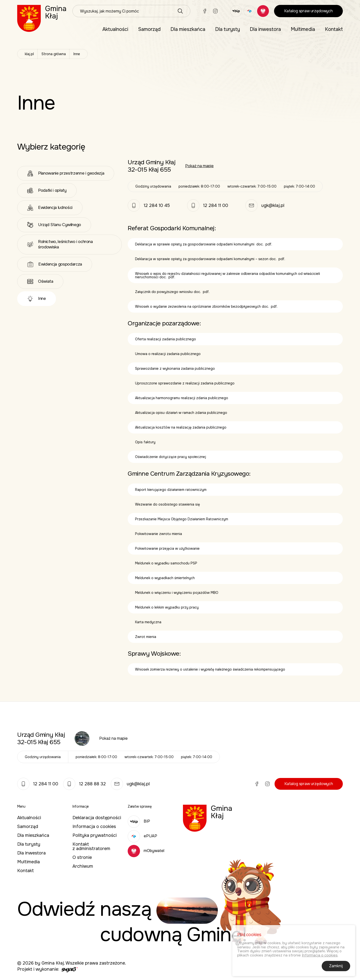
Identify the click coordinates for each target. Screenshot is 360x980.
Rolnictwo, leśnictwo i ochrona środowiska (60, 244)
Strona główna (54, 54)
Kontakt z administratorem (91, 846)
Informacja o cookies (94, 827)
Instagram (215, 11)
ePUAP (142, 836)
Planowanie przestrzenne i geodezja (66, 173)
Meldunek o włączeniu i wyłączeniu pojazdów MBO (177, 593)
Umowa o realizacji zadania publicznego (168, 354)
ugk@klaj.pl (273, 205)
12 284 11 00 (216, 205)
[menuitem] (115, 29)
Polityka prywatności (95, 835)
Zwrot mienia (146, 637)
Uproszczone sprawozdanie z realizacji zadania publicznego (185, 383)
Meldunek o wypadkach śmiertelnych (165, 578)
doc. (260, 244)
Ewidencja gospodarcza (55, 264)
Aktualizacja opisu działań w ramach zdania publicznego (182, 413)
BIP (139, 821)
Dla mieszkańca (188, 29)
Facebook (205, 11)
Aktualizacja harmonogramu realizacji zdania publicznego (182, 398)
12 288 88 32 (84, 784)
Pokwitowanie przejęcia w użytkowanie (167, 548)
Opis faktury (145, 442)
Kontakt (334, 29)
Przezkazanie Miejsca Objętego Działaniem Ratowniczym (182, 519)
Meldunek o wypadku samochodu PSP (166, 563)
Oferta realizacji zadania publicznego (166, 339)
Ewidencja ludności (50, 208)
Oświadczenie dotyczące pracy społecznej (171, 457)
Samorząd (149, 29)
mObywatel (146, 851)
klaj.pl (29, 54)
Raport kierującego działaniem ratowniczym (171, 490)
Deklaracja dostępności (97, 818)
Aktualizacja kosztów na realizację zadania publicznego (181, 427)
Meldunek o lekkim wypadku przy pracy (167, 607)
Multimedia (303, 29)
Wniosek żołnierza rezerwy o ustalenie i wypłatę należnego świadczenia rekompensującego (210, 669)
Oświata (40, 281)
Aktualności (115, 29)
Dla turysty (228, 29)
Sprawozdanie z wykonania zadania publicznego (175, 369)
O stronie (82, 857)
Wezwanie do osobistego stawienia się (167, 504)
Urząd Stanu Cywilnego (54, 225)
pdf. (269, 244)
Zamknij (336, 967)
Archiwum (83, 866)
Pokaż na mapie (199, 166)
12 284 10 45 (157, 205)
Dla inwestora (265, 29)
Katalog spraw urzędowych (308, 11)
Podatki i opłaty (47, 191)
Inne (37, 299)
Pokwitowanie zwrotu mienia (159, 534)
